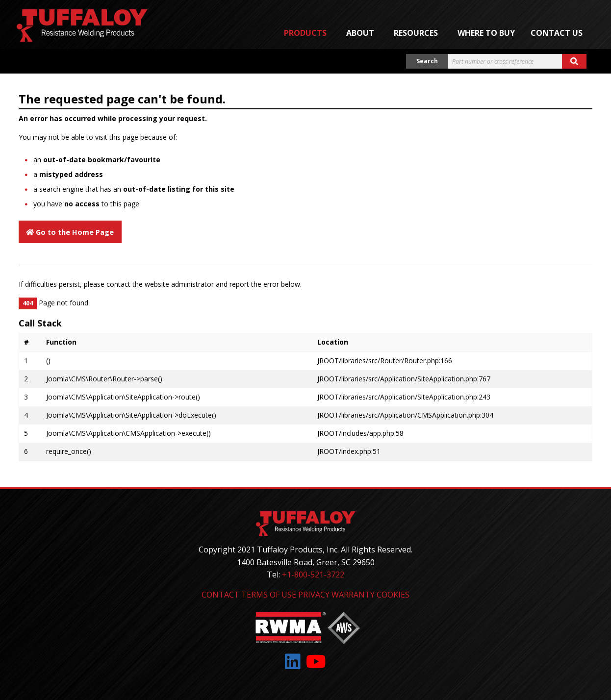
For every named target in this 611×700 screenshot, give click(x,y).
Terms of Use (269, 595)
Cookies (393, 595)
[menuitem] (307, 33)
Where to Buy (486, 33)
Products (305, 33)
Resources (416, 33)
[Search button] (574, 61)
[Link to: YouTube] (316, 662)
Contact (220, 595)
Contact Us (557, 33)
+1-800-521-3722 (313, 575)
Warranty (353, 595)
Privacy (314, 595)
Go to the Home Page (70, 232)
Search (427, 61)
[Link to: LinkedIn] (293, 662)
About (360, 33)
